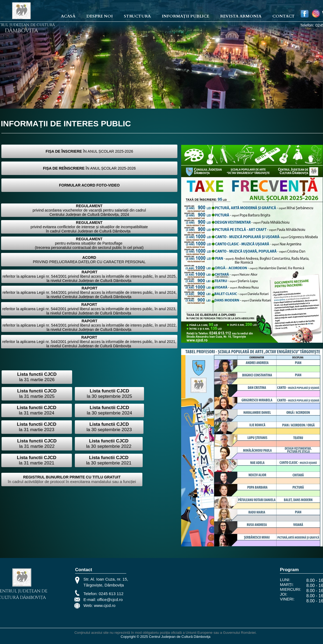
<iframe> (204, 594)
